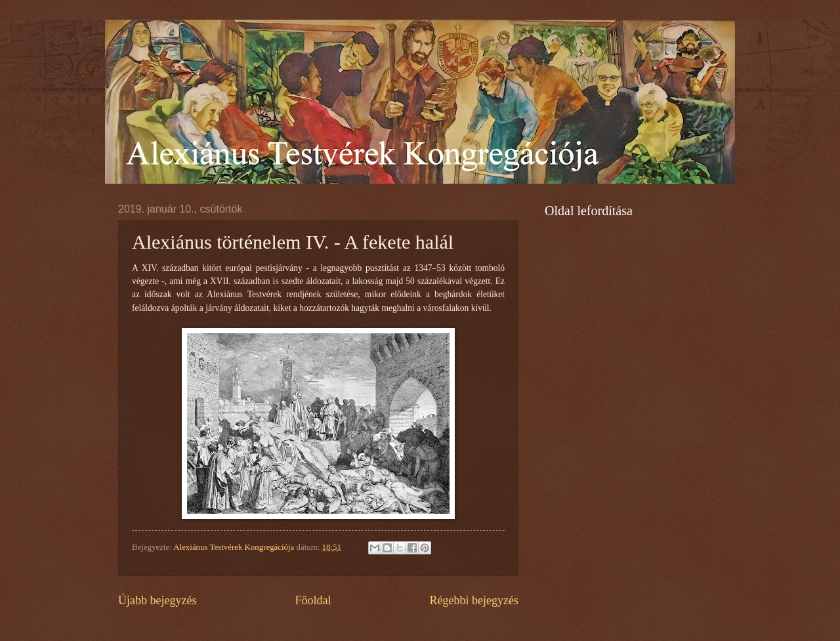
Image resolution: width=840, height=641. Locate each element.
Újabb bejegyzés (157, 600)
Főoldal (313, 600)
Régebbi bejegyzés (474, 600)
